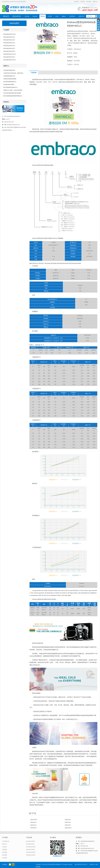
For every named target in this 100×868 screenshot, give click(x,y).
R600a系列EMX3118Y (9, 37)
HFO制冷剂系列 (30, 844)
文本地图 (4, 858)
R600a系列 (14, 23)
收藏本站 (95, 2)
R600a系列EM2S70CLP (10, 34)
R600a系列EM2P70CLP (10, 60)
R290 (50, 16)
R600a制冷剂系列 (31, 855)
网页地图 (89, 2)
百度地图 (76, 2)
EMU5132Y (68, 825)
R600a (43, 16)
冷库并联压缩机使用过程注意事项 (12, 93)
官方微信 (10, 864)
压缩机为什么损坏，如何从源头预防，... (14, 90)
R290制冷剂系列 (30, 850)
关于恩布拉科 (6, 841)
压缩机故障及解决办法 (9, 76)
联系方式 (82, 16)
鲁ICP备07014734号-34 (81, 864)
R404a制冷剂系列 (31, 852)
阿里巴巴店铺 (13, 864)
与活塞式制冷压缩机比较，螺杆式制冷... (14, 73)
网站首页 (6, 16)
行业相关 (4, 847)
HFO (57, 16)
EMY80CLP (34, 828)
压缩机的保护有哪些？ (9, 85)
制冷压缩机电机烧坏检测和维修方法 (13, 96)
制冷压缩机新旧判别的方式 (10, 87)
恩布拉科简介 (17, 16)
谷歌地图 (83, 2)
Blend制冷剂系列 (31, 841)
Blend (64, 16)
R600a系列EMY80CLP (9, 51)
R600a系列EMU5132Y (9, 48)
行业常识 (72, 16)
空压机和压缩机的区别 (9, 70)
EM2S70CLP (34, 820)
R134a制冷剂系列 (31, 847)
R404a (35, 16)
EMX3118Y (68, 820)
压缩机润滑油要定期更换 (10, 79)
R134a (27, 16)
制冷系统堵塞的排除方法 (10, 82)
